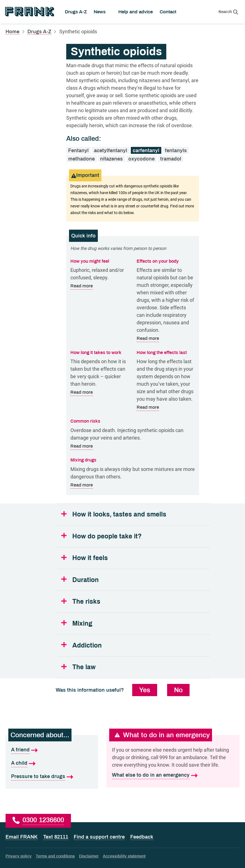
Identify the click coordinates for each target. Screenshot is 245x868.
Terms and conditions (55, 856)
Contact (168, 12)
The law (84, 667)
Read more (82, 286)
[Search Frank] (228, 12)
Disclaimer (89, 856)
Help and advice (136, 12)
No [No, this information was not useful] (178, 690)
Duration (86, 580)
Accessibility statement (124, 856)
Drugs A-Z (76, 12)
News (100, 12)
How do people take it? (107, 536)
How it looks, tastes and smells (119, 514)
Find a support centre (99, 837)
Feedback (142, 837)
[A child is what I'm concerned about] (52, 763)
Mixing (82, 624)
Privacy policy (19, 856)
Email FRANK (22, 837)
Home (12, 32)
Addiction (87, 645)
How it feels (90, 558)
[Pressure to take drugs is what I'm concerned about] (52, 777)
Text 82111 (56, 837)
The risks (86, 602)
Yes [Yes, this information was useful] (145, 690)
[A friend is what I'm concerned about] (52, 750)
